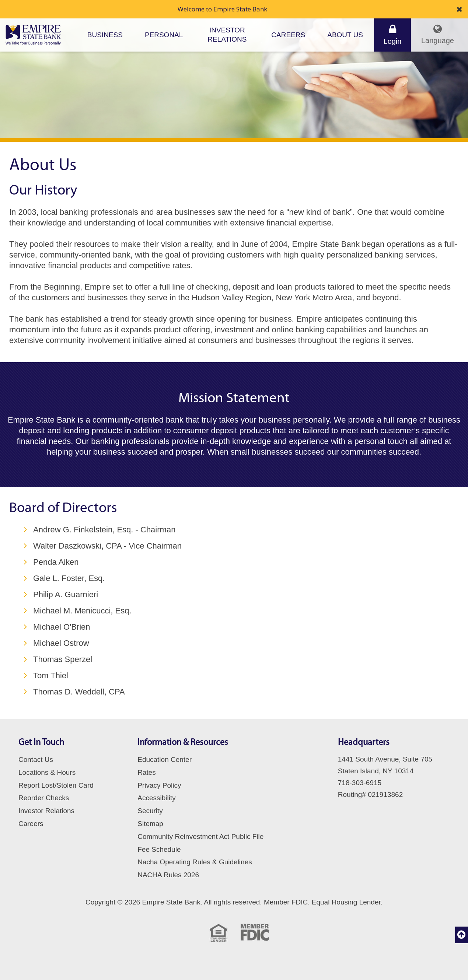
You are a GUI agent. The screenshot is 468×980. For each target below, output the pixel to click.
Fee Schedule (159, 849)
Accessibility (156, 798)
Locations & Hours (47, 772)
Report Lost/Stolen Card (56, 785)
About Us (345, 35)
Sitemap (150, 824)
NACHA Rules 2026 (168, 875)
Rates (147, 772)
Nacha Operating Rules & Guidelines (195, 862)
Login (393, 34)
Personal (164, 35)
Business (105, 35)
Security (150, 811)
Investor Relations (227, 35)
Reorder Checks (44, 798)
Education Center (165, 759)
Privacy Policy (159, 785)
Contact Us (36, 759)
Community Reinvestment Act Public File (200, 836)
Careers (288, 35)
